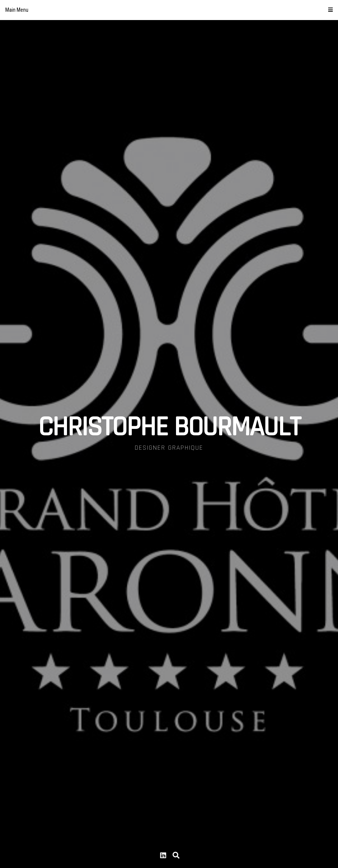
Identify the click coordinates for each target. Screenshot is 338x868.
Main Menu (169, 10)
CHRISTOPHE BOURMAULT (169, 427)
